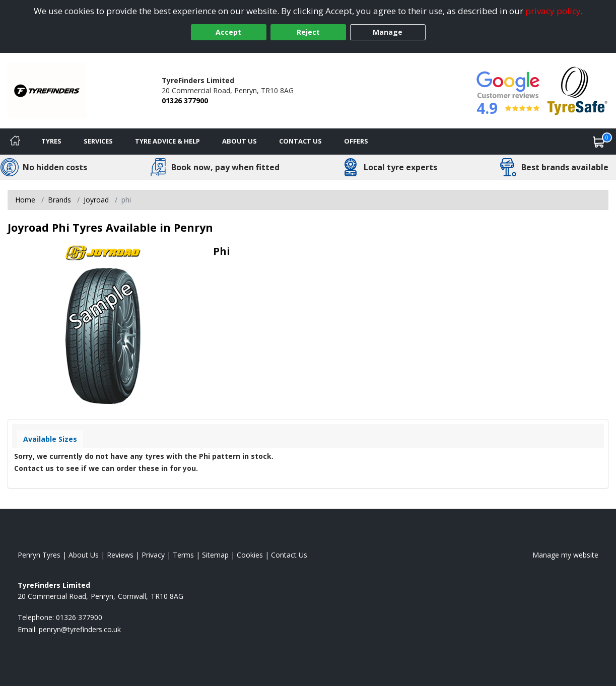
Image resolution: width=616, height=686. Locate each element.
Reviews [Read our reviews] (120, 555)
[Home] (15, 142)
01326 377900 (185, 100)
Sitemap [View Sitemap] (215, 555)
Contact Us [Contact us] (300, 141)
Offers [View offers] (356, 141)
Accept (228, 32)
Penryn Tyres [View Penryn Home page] (39, 555)
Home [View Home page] (25, 200)
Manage (388, 32)
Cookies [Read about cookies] (250, 555)
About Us (239, 141)
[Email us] (80, 629)
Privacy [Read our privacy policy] (153, 555)
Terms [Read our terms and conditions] (183, 555)
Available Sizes (50, 439)
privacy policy (553, 11)
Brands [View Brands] (59, 200)
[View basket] (599, 142)
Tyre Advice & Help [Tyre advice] (167, 141)
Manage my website (565, 555)
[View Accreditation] (577, 90)
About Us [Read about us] (84, 555)
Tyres (51, 141)
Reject (308, 32)
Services (98, 141)
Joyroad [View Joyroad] (96, 200)
